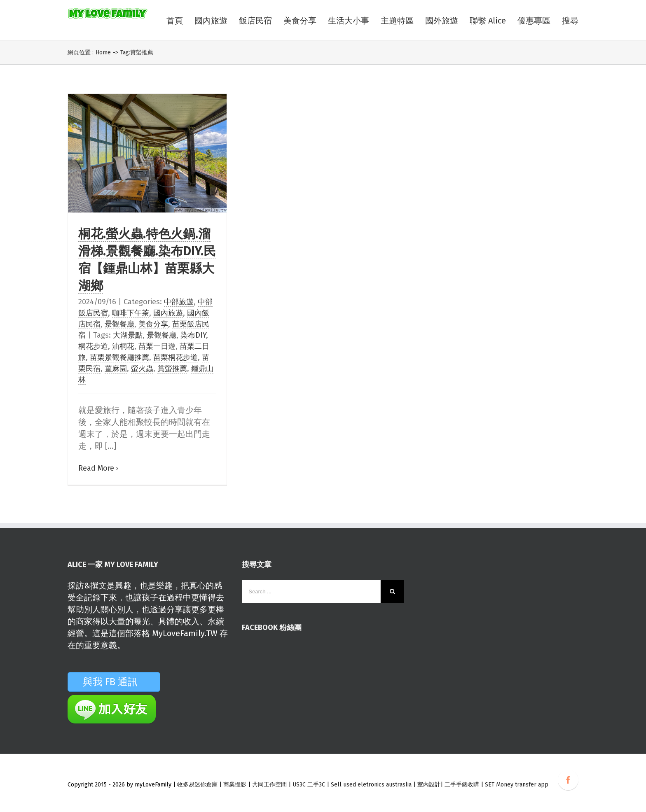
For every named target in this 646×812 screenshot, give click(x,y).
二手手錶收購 (463, 785)
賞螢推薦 (172, 369)
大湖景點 (128, 335)
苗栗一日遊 (157, 346)
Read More (96, 468)
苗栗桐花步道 (176, 357)
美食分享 (153, 324)
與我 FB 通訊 (120, 682)
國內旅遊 (168, 313)
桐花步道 (93, 346)
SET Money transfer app (517, 785)
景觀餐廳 (119, 324)
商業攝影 (235, 785)
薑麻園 (116, 369)
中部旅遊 (179, 302)
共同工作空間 (269, 785)
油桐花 (123, 346)
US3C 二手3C (309, 785)
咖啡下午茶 (131, 313)
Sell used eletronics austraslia (371, 785)
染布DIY (193, 335)
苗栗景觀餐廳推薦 (119, 357)
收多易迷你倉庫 (197, 785)
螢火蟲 (142, 369)
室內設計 (429, 785)
